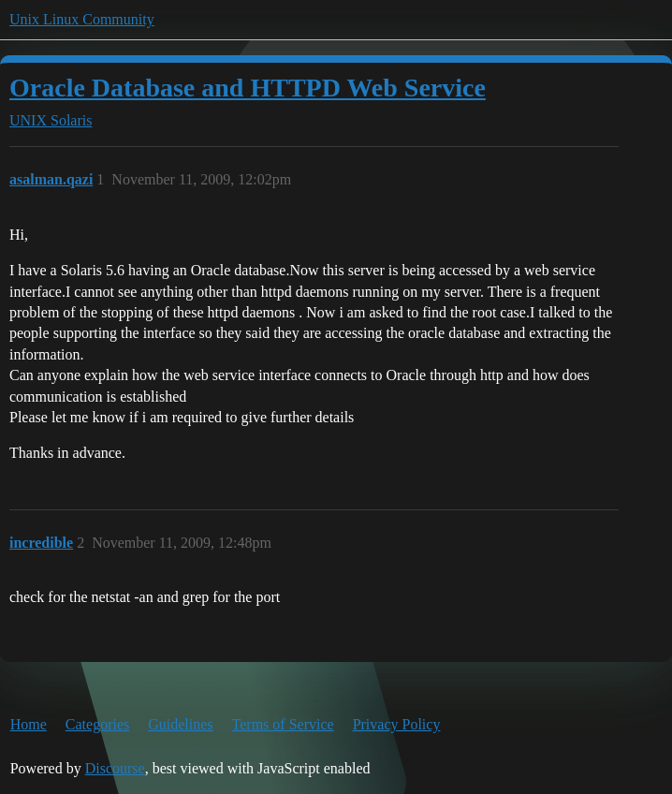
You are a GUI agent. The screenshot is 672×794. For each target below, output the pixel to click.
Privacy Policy (397, 724)
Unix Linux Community (82, 19)
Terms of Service (283, 724)
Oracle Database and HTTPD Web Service (248, 88)
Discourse (115, 768)
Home (29, 724)
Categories (97, 724)
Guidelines (180, 724)
